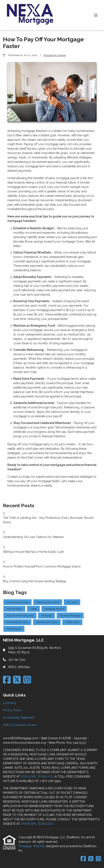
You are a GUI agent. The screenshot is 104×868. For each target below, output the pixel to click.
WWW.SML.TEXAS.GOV (37, 777)
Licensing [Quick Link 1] (9, 703)
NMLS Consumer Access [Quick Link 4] (20, 725)
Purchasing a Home (55, 55)
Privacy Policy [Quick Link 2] (12, 710)
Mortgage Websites (32, 846)
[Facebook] (7, 680)
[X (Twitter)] (17, 680)
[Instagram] (27, 680)
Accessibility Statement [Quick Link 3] (19, 718)
